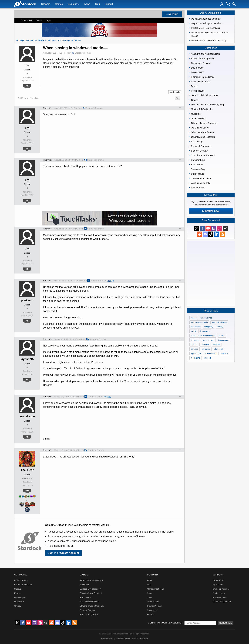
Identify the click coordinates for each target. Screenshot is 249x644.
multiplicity (208, 327)
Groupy (18, 606)
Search (39, 20)
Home (19, 40)
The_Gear (27, 470)
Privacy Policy (107, 639)
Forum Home (27, 20)
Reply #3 (47, 229)
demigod (195, 349)
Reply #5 (47, 339)
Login (48, 20)
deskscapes (205, 331)
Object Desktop (21, 580)
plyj (27, 65)
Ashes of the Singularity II (91, 580)
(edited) (110, 281)
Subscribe (226, 623)
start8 (193, 331)
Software (46, 4)
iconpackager (224, 340)
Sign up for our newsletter (165, 623)
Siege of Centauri (88, 610)
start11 (194, 345)
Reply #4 (47, 281)
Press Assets (153, 602)
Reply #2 (47, 160)
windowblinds (206, 318)
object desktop (211, 353)
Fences (18, 593)
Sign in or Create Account (63, 553)
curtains (225, 353)
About (150, 580)
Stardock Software (34, 40)
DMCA (135, 639)
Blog (97, 4)
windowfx (206, 349)
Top (180, 108)
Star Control (85, 597)
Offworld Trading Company (92, 606)
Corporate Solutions (23, 585)
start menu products (199, 322)
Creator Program (155, 606)
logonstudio (196, 353)
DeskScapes (20, 597)
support (208, 358)
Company (153, 575)
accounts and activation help (203, 336)
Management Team (156, 589)
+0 (27, 86)
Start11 (18, 589)
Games (59, 4)
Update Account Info (222, 602)
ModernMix (76, 40)
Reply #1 (47, 108)
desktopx (195, 340)
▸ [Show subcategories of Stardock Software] (43, 40)
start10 (222, 336)
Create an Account (221, 589)
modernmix (175, 92)
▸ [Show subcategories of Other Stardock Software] (69, 40)
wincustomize (208, 340)
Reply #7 (47, 450)
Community (73, 4)
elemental (218, 349)
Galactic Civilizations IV (90, 589)
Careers (151, 593)
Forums (150, 615)
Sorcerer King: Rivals (89, 615)
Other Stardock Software (57, 40)
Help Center (218, 580)
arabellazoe (27, 416)
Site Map (144, 639)
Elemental (84, 585)
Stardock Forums (82, 53)
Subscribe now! (211, 211)
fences (194, 318)
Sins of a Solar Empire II (91, 593)
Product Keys (219, 593)
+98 (27, 490)
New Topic (172, 14)
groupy (220, 327)
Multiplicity (19, 602)
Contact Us (152, 610)
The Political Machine (89, 602)
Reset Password (220, 597)
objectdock (195, 327)
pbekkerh (27, 300)
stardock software (219, 322)
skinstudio (205, 345)
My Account (218, 585)
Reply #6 (47, 397)
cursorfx (217, 345)
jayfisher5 (27, 359)
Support (109, 4)
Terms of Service (123, 639)
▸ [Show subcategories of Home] (23, 40)
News (87, 4)
